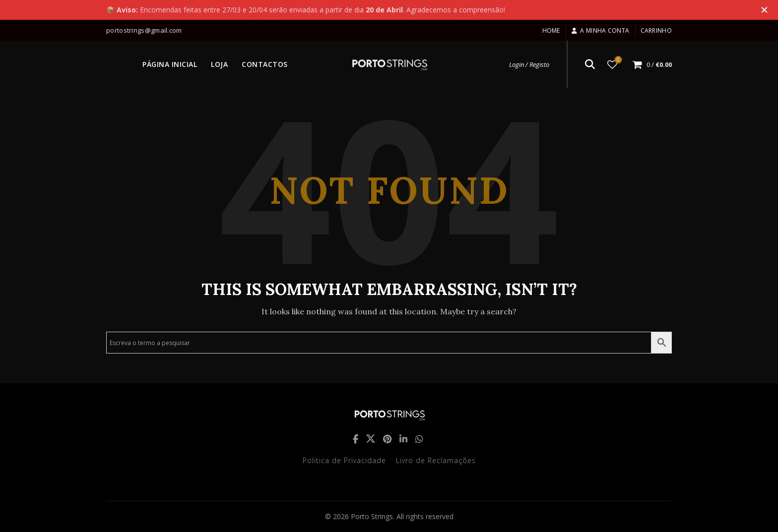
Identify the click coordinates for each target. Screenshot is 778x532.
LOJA (219, 64)
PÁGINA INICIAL (170, 64)
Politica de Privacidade (344, 460)
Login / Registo (529, 64)
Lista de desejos (617, 60)
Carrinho (656, 30)
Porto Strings (372, 516)
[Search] (590, 64)
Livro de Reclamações (436, 460)
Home (551, 30)
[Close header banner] (763, 10)
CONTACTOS (265, 64)
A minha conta (600, 30)
